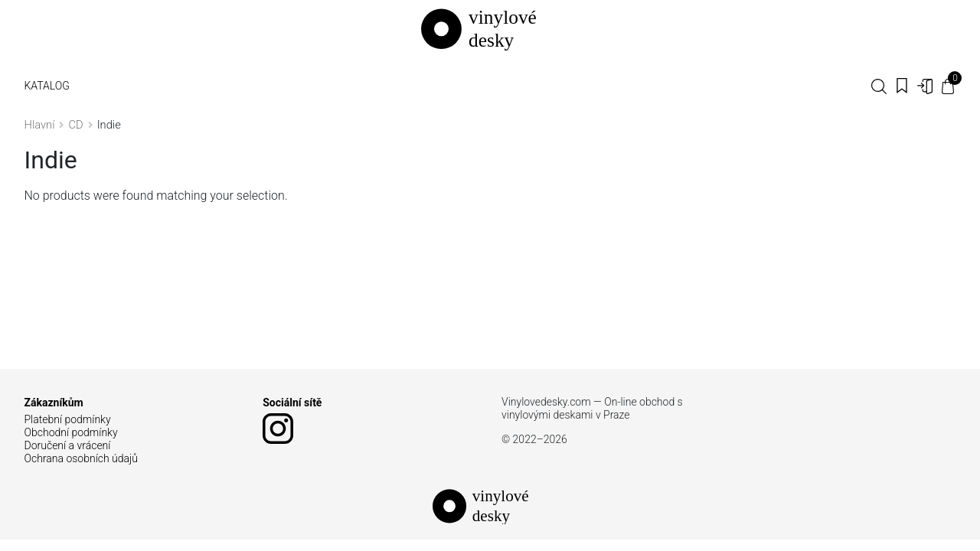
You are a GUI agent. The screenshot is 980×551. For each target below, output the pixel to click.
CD (75, 125)
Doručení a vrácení (68, 445)
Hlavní (40, 125)
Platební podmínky (68, 419)
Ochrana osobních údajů (81, 458)
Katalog (47, 86)
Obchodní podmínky (71, 432)
